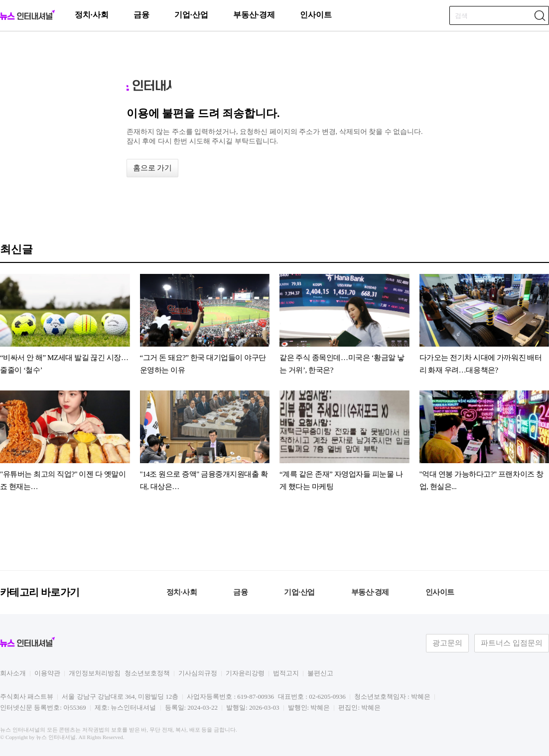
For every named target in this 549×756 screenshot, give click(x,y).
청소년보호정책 (147, 673)
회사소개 (13, 673)
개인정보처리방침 (95, 673)
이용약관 (47, 673)
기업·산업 (191, 15)
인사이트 (316, 15)
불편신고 (320, 673)
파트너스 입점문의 (512, 643)
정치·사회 (92, 15)
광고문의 (447, 643)
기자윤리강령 (245, 673)
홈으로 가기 (153, 168)
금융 (141, 15)
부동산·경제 (254, 15)
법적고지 (286, 673)
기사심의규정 (198, 673)
